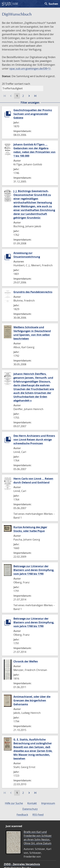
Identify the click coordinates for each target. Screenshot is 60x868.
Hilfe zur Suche (14, 803)
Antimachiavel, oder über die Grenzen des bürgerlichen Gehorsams (32, 700)
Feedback (22, 815)
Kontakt (32, 803)
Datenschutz (30, 809)
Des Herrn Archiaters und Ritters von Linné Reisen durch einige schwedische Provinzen (34, 440)
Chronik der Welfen (26, 661)
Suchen (51, 4)
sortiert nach (22, 84)
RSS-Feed (38, 815)
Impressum (48, 803)
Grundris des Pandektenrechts (33, 292)
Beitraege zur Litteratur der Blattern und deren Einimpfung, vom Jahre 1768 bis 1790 (34, 570)
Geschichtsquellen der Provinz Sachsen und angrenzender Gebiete (33, 114)
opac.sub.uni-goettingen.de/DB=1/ (30, 69)
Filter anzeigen (30, 103)
